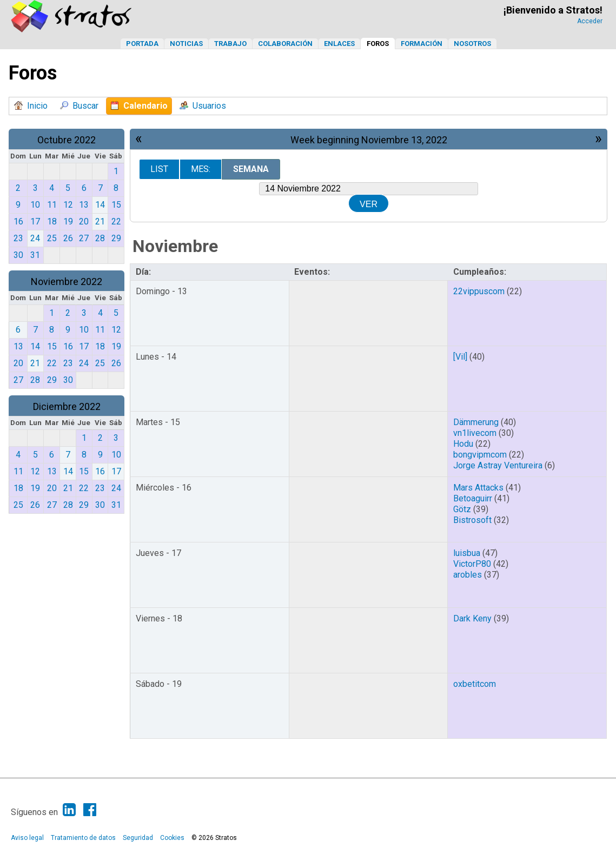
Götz (462, 509)
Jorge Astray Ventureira (498, 465)
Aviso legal (27, 838)
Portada (142, 44)
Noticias (186, 44)
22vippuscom (479, 291)
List (159, 169)
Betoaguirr (473, 498)
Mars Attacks (478, 488)
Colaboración (285, 44)
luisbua (467, 553)
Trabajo (230, 44)
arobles (468, 575)
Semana (251, 169)
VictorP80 (472, 564)
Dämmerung (476, 422)
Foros (378, 44)
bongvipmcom (480, 455)
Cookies (172, 838)
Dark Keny (472, 618)
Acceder (590, 21)
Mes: (201, 169)
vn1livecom (475, 433)
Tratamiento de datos (83, 838)
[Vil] (460, 357)
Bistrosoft (472, 520)
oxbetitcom (475, 684)
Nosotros (472, 44)
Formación (422, 44)
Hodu (463, 444)
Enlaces (339, 44)
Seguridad (138, 838)
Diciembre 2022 (67, 406)
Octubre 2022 (67, 140)
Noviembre (175, 246)
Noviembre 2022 (67, 282)
